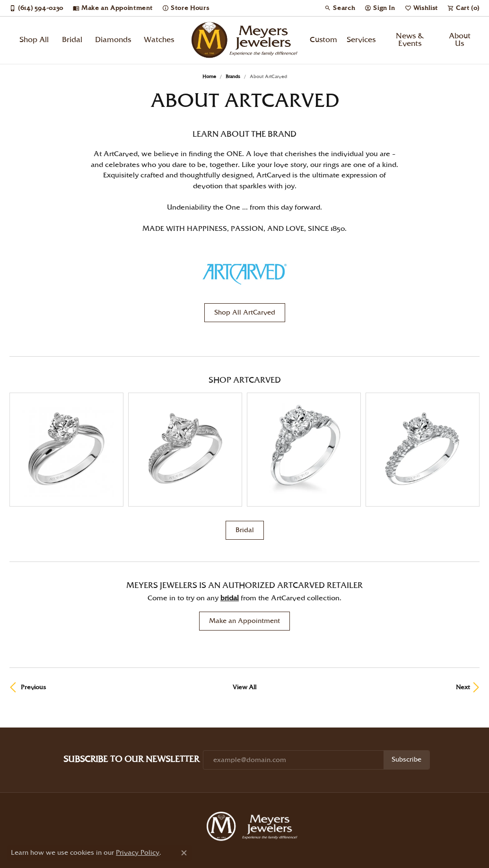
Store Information (356, 800)
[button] (340, 8)
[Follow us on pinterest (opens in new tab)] (207, 828)
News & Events (410, 40)
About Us (460, 40)
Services (361, 40)
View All (244, 615)
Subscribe (406, 687)
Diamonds (113, 40)
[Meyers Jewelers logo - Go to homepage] (245, 40)
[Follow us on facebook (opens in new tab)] (286, 828)
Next (463, 615)
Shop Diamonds (186, 800)
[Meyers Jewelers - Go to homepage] (254, 755)
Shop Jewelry (126, 800)
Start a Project (248, 800)
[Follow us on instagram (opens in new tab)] (260, 828)
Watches (159, 40)
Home (209, 77)
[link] (36, 8)
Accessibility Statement (311, 844)
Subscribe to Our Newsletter (131, 687)
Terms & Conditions (253, 844)
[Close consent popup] (184, 853)
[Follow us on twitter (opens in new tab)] (233, 828)
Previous (33, 615)
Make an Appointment (244, 549)
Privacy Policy (206, 844)
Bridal (72, 40)
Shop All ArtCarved (245, 313)
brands (233, 77)
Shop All (34, 40)
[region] (244, 413)
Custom (323, 40)
